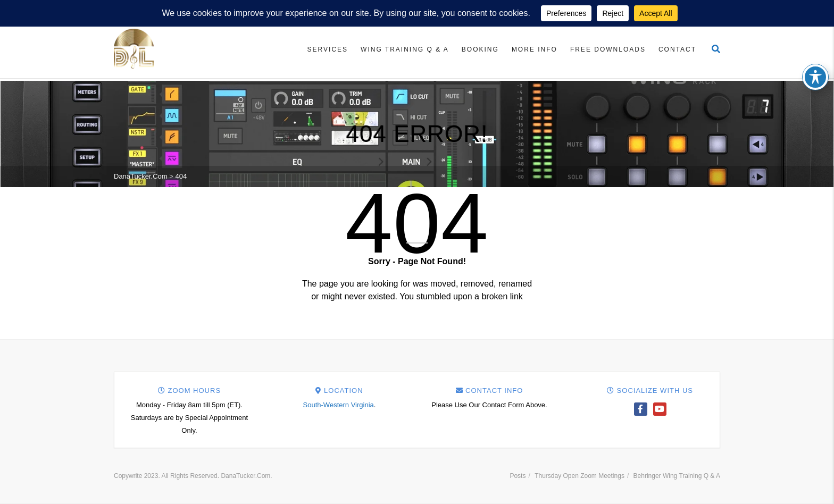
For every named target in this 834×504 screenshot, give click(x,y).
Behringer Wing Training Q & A (677, 476)
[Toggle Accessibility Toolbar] (815, 67)
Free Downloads (608, 49)
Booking (480, 49)
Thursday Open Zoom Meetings (579, 476)
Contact (677, 49)
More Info (535, 49)
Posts (518, 476)
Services (328, 49)
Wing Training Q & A (405, 49)
